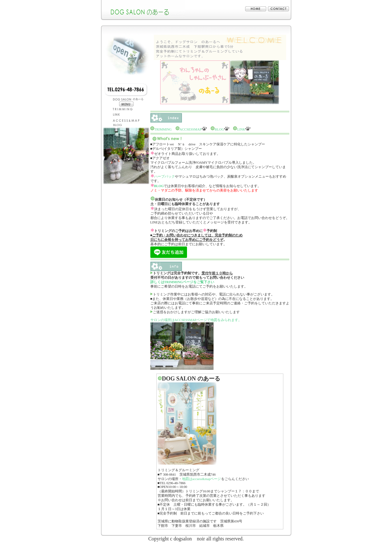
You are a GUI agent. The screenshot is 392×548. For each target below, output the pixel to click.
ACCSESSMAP (191, 129)
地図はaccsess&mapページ (202, 479)
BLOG (218, 129)
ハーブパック (165, 177)
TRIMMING (163, 129)
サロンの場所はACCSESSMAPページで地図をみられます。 (196, 320)
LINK (239, 129)
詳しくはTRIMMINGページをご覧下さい (182, 282)
